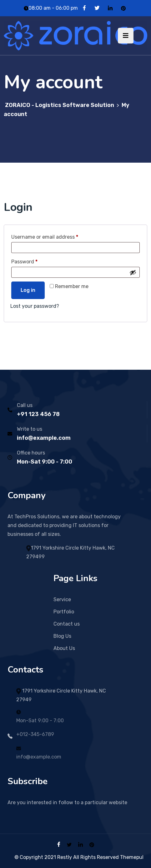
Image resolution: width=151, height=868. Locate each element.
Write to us (30, 429)
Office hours (31, 453)
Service (62, 599)
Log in (28, 290)
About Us (64, 648)
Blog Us (62, 636)
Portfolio (64, 612)
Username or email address (55, 236)
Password (35, 261)
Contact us (67, 624)
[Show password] (133, 272)
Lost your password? (35, 306)
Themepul (132, 857)
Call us (25, 405)
